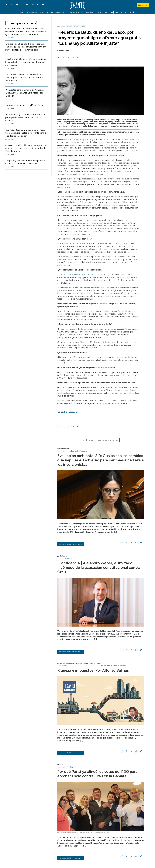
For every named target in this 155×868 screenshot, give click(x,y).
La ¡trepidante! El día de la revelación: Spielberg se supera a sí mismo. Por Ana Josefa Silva (24, 78)
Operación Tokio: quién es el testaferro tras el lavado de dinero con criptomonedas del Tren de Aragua (26, 148)
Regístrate (143, 5)
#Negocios (83, 451)
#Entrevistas (76, 27)
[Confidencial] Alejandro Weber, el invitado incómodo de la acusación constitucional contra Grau (25, 62)
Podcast (128, 12)
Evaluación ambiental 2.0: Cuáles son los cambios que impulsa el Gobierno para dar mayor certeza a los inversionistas (26, 47)
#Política (83, 27)
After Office (119, 12)
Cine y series (108, 12)
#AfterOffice (105, 666)
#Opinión (123, 666)
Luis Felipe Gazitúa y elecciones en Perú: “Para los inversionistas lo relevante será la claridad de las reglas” (26, 133)
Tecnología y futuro (58, 12)
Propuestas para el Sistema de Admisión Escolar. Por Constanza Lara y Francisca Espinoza (24, 93)
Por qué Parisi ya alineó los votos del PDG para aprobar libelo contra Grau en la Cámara (25, 117)
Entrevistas (71, 12)
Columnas (99, 12)
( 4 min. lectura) (71, 652)
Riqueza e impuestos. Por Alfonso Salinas (25, 105)
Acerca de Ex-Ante (27, 12)
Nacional (79, 12)
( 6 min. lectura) (71, 544)
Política (38, 12)
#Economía (69, 27)
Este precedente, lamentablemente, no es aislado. (81, 275)
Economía (46, 12)
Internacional (89, 12)
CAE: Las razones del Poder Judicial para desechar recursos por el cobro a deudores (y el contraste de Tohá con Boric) (26, 32)
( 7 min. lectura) (71, 858)
